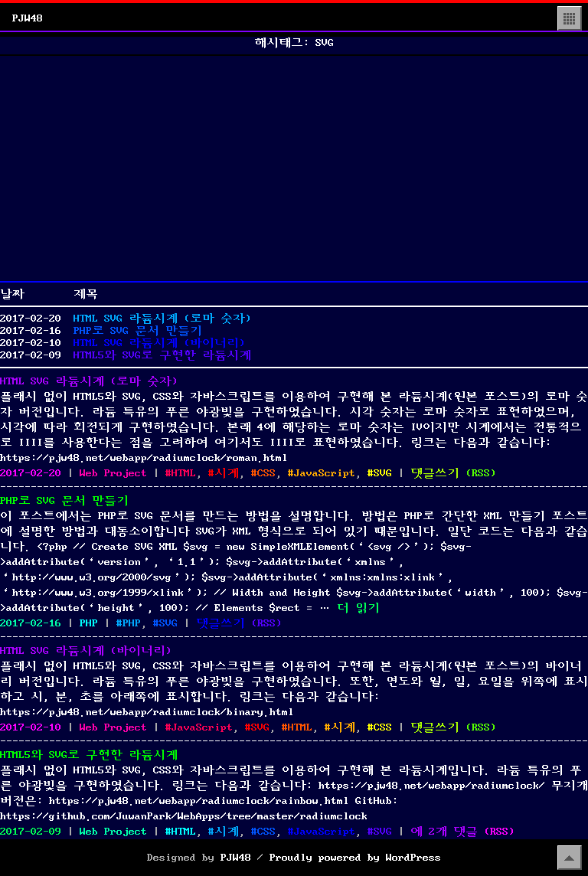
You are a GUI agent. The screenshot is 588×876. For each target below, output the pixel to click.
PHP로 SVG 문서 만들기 (138, 331)
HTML (184, 473)
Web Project (113, 473)
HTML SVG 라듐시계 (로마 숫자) (162, 319)
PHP (89, 623)
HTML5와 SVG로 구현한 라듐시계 (162, 355)
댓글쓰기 (435, 473)
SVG (383, 473)
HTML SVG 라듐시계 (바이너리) (159, 343)
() (481, 473)
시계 (227, 473)
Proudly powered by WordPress (355, 858)
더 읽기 (358, 608)
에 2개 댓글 (444, 832)
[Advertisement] (294, 168)
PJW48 (28, 18)
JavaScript (325, 473)
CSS (266, 473)
